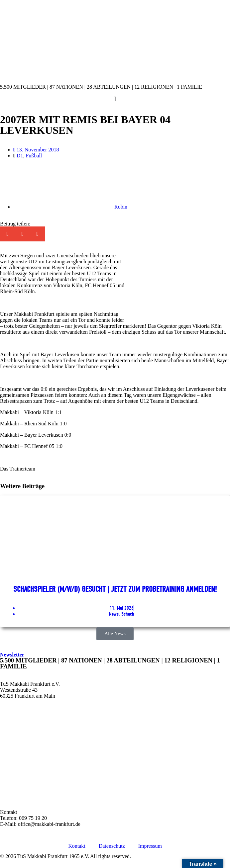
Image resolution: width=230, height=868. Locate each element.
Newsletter (12, 655)
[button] (7, 234)
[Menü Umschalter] (115, 99)
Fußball (34, 156)
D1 (20, 156)
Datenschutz (112, 846)
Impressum (150, 846)
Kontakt (77, 846)
